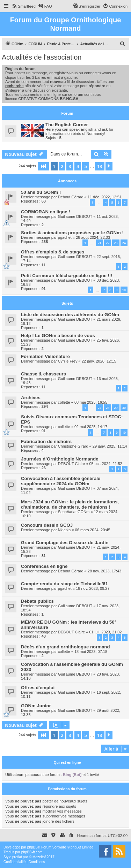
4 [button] (78, 166)
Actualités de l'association (42, 57)
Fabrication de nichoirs (46, 441)
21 (100, 243)
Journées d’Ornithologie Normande (60, 459)
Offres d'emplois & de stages (53, 252)
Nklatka (64, 530)
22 (108, 243)
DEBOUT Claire (71, 464)
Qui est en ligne (67, 762)
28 (108, 408)
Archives (31, 398)
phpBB (32, 847)
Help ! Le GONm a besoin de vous (58, 336)
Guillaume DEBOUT (75, 216)
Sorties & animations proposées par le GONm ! (72, 233)
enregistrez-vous (63, 73)
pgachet (65, 237)
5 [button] (85, 166)
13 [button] (100, 166)
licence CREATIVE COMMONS (42, 99)
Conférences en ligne (44, 566)
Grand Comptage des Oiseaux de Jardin (65, 543)
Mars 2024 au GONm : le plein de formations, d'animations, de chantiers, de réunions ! (70, 504)
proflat (17, 857)
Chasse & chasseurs (43, 374)
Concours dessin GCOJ (47, 525)
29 (116, 408)
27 (100, 408)
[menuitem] (24, 6)
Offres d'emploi (38, 688)
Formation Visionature (45, 356)
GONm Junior (36, 706)
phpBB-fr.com (32, 852)
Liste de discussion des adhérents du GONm (70, 315)
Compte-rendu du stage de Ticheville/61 (64, 584)
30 (124, 408)
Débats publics (37, 601)
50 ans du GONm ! (41, 192)
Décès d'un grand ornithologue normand (65, 647)
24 (124, 243)
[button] (43, 166)
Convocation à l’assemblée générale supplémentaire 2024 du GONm (61, 481)
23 (116, 243)
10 (124, 290)
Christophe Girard (73, 446)
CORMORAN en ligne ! (46, 212)
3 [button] (70, 166)
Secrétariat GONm (74, 512)
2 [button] (62, 166)
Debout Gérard (71, 197)
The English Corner (67, 125)
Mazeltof (39, 857)
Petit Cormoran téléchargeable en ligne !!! (67, 276)
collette (64, 402)
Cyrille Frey (68, 361)
